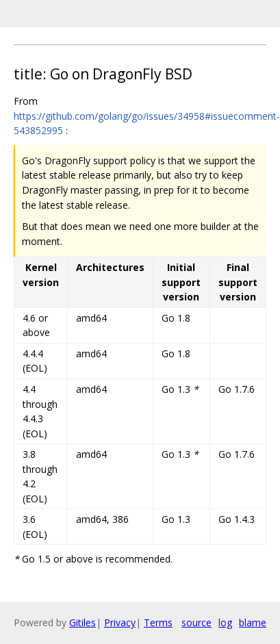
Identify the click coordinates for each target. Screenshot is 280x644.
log (225, 622)
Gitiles (82, 622)
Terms (158, 622)
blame (253, 622)
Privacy (120, 622)
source (196, 622)
